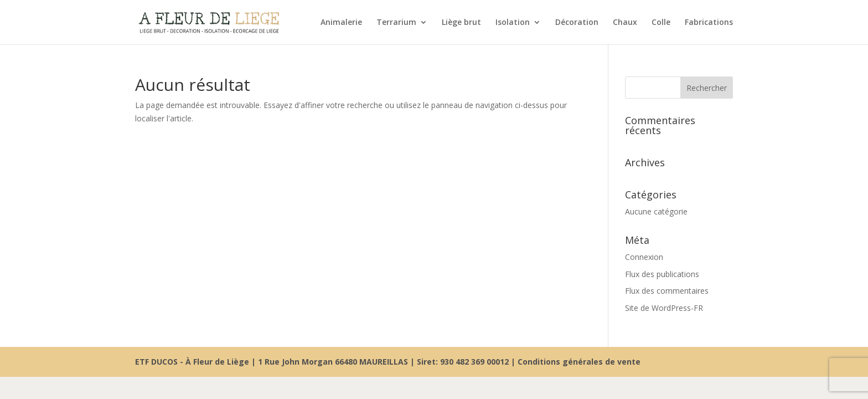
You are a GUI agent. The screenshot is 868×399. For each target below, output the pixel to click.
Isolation (513, 23)
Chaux (625, 23)
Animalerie (341, 23)
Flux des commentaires (667, 291)
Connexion (644, 257)
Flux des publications (662, 274)
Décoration (577, 23)
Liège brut (461, 23)
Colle (661, 23)
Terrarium (396, 23)
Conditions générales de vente (579, 362)
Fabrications (709, 23)
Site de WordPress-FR (664, 308)
